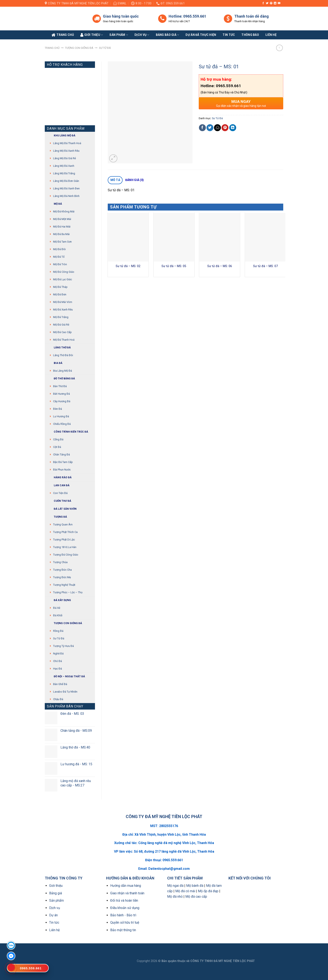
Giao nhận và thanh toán (127, 893)
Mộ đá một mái (62, 219)
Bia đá (55, 363)
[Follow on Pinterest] (271, 3)
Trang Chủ (63, 35)
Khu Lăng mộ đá (61, 136)
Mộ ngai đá (175, 886)
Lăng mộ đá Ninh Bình (66, 196)
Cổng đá (58, 439)
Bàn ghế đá (60, 684)
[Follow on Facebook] (263, 3)
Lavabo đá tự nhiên (65, 692)
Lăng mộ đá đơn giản (66, 181)
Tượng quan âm (63, 524)
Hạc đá (58, 669)
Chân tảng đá (61, 454)
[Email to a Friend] (217, 128)
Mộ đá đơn (60, 294)
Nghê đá (58, 654)
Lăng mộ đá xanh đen (66, 188)
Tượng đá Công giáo (66, 555)
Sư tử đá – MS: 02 (128, 266)
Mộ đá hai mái (62, 227)
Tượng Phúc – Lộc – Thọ (68, 592)
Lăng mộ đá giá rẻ (65, 158)
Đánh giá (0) (135, 180)
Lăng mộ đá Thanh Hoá (67, 143)
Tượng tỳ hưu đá (63, 646)
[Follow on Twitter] (267, 3)
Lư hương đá (61, 416)
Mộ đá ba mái (61, 234)
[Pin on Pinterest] (225, 128)
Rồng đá (58, 631)
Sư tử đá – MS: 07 (265, 266)
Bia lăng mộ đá (63, 371)
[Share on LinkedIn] (233, 128)
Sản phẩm (119, 35)
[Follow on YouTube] (279, 3)
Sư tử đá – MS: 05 (174, 266)
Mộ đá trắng (61, 317)
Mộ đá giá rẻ (61, 325)
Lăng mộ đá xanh (64, 166)
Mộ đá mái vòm (63, 302)
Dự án (53, 915)
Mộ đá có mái (185, 891)
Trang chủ (52, 48)
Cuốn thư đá (59, 501)
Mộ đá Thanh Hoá (64, 340)
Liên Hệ (271, 35)
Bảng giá (56, 893)
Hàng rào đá (59, 478)
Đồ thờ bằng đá (61, 379)
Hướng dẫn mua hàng (126, 886)
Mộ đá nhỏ (175, 897)
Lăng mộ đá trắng (64, 173)
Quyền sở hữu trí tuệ (125, 922)
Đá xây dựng (59, 600)
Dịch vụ (142, 35)
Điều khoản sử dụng (125, 908)
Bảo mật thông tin (123, 930)
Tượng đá (57, 517)
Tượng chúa (60, 562)
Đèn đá (58, 409)
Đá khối (58, 615)
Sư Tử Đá (105, 48)
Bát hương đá (61, 394)
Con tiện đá (60, 493)
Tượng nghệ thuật (64, 585)
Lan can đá (58, 485)
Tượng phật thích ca (65, 532)
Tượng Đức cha (62, 570)
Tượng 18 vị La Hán (65, 547)
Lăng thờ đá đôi (63, 355)
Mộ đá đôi (59, 249)
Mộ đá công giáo (64, 272)
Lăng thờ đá (59, 348)
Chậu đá (58, 699)
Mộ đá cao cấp (62, 332)
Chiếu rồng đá (62, 424)
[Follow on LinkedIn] (275, 3)
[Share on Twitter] (210, 128)
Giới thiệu (56, 886)
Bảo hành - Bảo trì (123, 915)
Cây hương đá (62, 401)
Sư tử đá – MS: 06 (220, 266)
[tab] (115, 180)
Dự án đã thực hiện (201, 35)
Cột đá (57, 447)
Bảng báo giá (168, 35)
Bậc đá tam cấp (63, 462)
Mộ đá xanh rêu (63, 310)
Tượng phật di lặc (64, 540)
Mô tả (115, 180)
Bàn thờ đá (60, 386)
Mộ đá (54, 204)
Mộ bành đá (195, 886)
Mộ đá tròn (60, 264)
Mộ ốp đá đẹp (208, 891)
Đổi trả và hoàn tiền (124, 900)
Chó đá (58, 661)
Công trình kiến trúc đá (67, 432)
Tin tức (229, 35)
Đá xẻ (57, 608)
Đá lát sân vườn (62, 509)
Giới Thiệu (92, 35)
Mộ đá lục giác (63, 279)
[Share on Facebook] (202, 128)
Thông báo (250, 35)
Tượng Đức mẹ (62, 577)
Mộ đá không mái (64, 211)
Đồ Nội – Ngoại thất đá (66, 677)
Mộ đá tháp (60, 287)
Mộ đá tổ (59, 257)
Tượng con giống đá (79, 48)
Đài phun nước (62, 470)
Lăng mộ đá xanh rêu (66, 151)
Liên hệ (54, 930)
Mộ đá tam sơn (62, 242)
